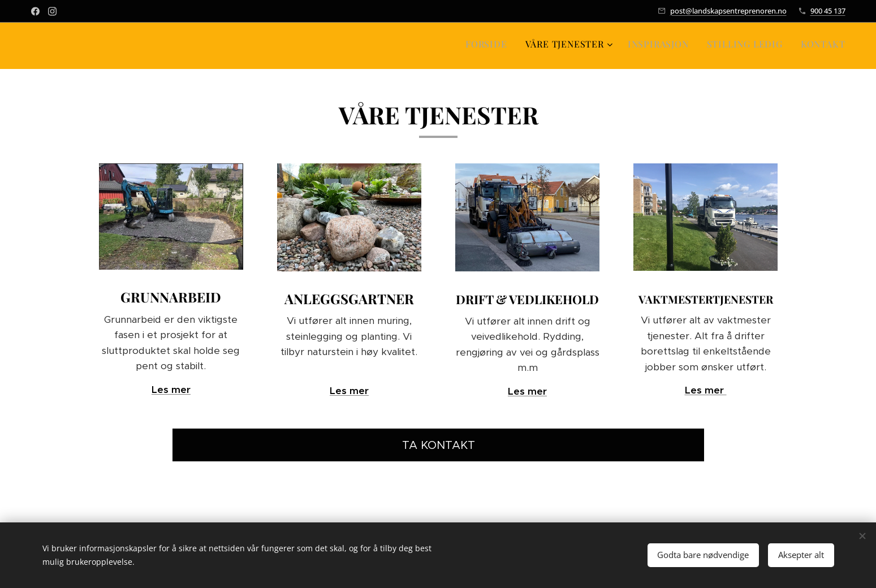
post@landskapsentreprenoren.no (728, 11)
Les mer (171, 390)
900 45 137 (828, 11)
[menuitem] (771, 46)
